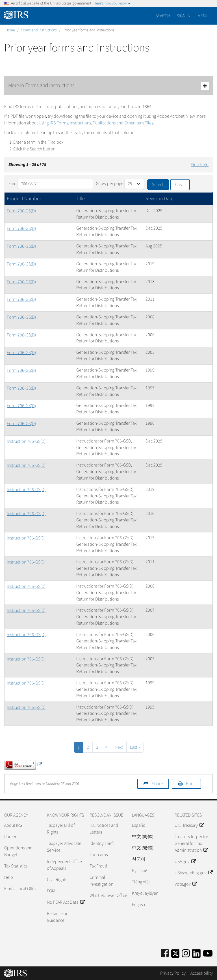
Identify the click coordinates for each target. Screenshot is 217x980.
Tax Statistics (16, 866)
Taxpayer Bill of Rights (61, 829)
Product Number (24, 199)
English (138, 905)
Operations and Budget (18, 851)
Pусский (140, 871)
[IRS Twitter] (175, 952)
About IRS (13, 825)
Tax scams (99, 855)
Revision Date (160, 199)
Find (13, 184)
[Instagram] (186, 952)
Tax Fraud (98, 866)
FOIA (51, 891)
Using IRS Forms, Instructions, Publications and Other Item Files (96, 123)
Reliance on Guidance (58, 917)
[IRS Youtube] (208, 952)
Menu (203, 16)
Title (80, 199)
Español (139, 825)
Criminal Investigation (101, 881)
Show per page (110, 184)
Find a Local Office (21, 889)
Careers (11, 837)
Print (190, 784)
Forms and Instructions (39, 30)
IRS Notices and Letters (104, 829)
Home (10, 30)
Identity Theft (102, 843)
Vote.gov (186, 884)
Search (163, 16)
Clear (180, 185)
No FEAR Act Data (66, 902)
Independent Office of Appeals (64, 865)
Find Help (200, 165)
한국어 (139, 859)
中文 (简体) (143, 837)
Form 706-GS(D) (21, 211)
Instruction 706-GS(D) (26, 441)
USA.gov (185, 862)
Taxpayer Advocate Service (64, 847)
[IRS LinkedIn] (196, 952)
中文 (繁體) (143, 848)
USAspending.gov (194, 873)
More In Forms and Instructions (108, 86)
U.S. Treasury (189, 825)
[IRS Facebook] (165, 952)
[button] (184, 16)
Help (9, 877)
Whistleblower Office (108, 895)
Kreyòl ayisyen (145, 893)
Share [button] (157, 784)
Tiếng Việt (141, 882)
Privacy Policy (173, 973)
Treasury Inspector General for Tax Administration (191, 843)
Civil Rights (57, 880)
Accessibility (202, 973)
